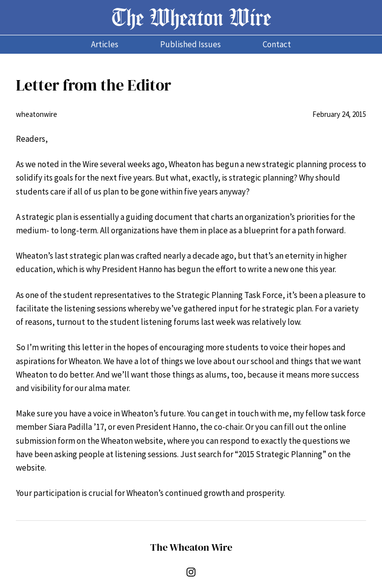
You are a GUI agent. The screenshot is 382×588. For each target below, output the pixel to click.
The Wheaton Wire (191, 17)
